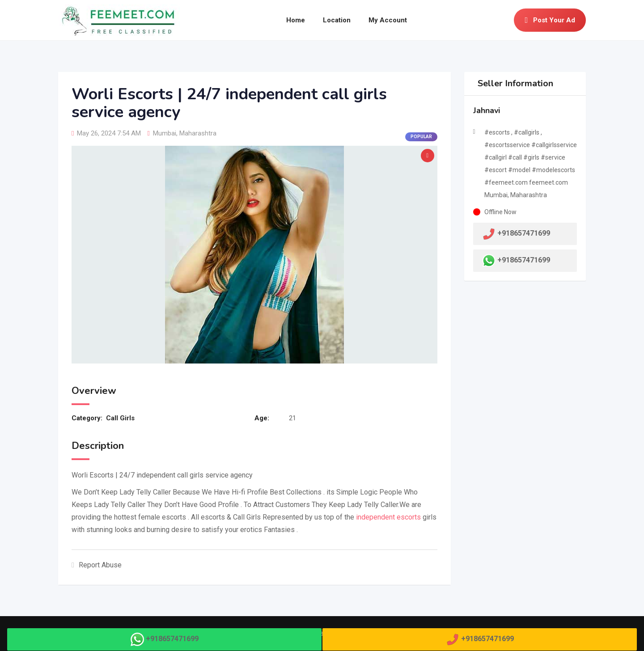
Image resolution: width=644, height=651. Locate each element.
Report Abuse (97, 565)
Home (296, 20)
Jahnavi (487, 110)
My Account (388, 20)
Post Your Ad (550, 20)
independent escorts (388, 517)
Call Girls (120, 418)
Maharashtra (198, 133)
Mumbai (165, 133)
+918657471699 (524, 260)
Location (337, 20)
